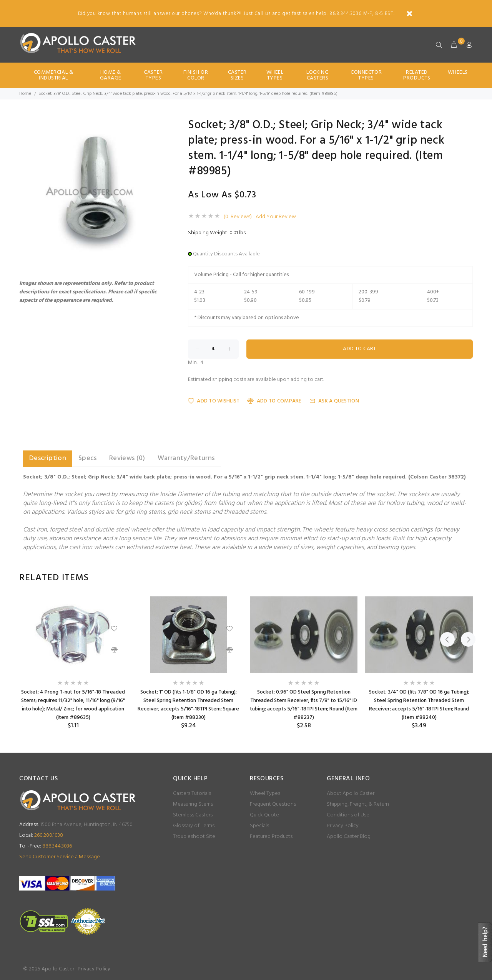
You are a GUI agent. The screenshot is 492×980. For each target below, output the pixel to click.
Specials (259, 826)
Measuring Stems (193, 804)
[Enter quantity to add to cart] (213, 349)
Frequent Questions (273, 804)
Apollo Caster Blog (349, 837)
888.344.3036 (46, 846)
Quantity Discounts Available (226, 254)
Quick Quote (264, 815)
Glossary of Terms (194, 826)
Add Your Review (276, 217)
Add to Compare (274, 401)
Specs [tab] (88, 458)
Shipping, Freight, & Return (358, 804)
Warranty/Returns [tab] (186, 458)
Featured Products (271, 837)
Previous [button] (447, 578)
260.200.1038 (41, 835)
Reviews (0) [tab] (127, 458)
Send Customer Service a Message (60, 857)
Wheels (458, 72)
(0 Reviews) (238, 217)
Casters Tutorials (192, 794)
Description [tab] (48, 458)
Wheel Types (275, 75)
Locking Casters (317, 75)
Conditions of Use (348, 815)
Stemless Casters (193, 815)
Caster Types (153, 75)
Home (25, 94)
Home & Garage (111, 75)
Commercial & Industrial (54, 75)
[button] (158, 126)
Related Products (417, 75)
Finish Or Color (196, 75)
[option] (73, 663)
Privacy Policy (343, 826)
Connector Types (366, 75)
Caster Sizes (237, 75)
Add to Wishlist (214, 401)
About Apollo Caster (351, 794)
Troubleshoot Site (194, 837)
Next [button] (465, 578)
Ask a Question (334, 401)
